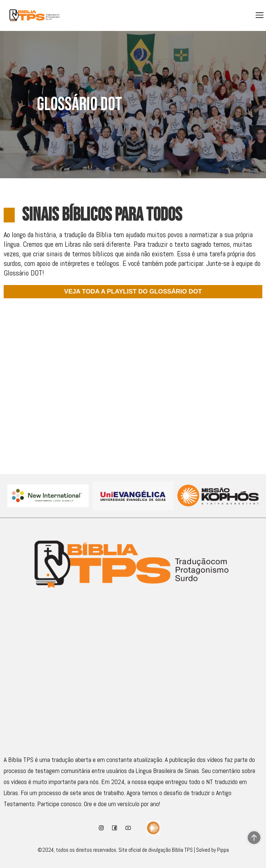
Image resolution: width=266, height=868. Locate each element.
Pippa (223, 850)
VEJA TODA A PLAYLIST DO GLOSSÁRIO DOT (133, 291)
